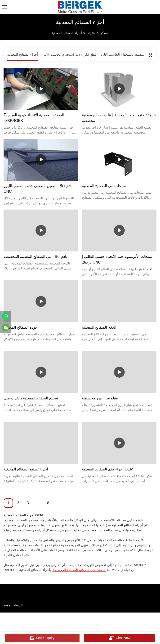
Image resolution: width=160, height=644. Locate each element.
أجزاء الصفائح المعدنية (67, 33)
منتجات (91, 33)
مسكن (104, 33)
